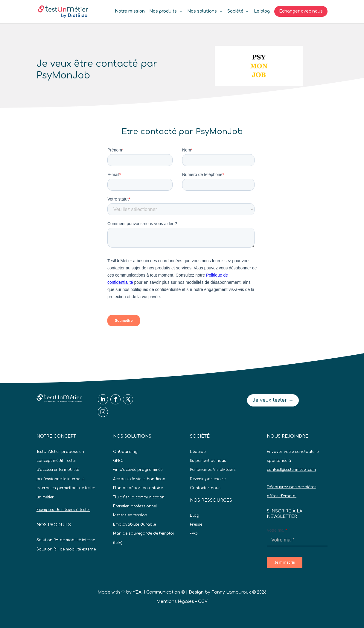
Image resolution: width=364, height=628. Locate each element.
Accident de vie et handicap (139, 479)
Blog (195, 515)
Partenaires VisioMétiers (213, 470)
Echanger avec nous (301, 11)
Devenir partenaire (208, 479)
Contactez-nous (205, 488)
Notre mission (130, 11)
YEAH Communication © (159, 592)
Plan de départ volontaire (138, 488)
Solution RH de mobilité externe (66, 549)
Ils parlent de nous (208, 461)
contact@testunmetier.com (291, 470)
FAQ (194, 534)
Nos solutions (202, 11)
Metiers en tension (130, 515)
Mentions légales (175, 602)
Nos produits (163, 11)
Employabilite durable (134, 524)
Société (235, 11)
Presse (196, 524)
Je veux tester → (273, 400)
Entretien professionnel (135, 506)
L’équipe (198, 452)
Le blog (262, 11)
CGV (203, 602)
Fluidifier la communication (139, 497)
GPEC (118, 461)
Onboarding (125, 452)
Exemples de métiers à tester (63, 510)
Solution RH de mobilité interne (66, 540)
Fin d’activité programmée (138, 470)
